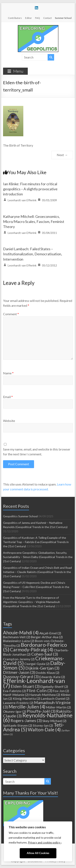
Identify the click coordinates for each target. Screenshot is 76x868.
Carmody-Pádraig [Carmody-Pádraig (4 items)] (32, 650)
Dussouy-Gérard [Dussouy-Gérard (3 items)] (21, 676)
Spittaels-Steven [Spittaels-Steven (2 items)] (18, 725)
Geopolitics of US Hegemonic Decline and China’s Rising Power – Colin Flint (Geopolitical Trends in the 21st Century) (36, 587)
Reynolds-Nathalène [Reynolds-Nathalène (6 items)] (38, 718)
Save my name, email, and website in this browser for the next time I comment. (37, 452)
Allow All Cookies (38, 853)
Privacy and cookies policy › (45, 842)
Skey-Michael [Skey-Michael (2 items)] (54, 721)
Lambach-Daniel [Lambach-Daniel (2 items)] (55, 698)
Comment (11, 314)
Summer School (63, 18)
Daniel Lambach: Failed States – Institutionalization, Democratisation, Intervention (33, 254)
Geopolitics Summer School (20, 516)
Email (8, 397)
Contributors (15, 18)
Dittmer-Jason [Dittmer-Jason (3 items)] (19, 672)
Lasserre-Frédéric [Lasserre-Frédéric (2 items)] (18, 703)
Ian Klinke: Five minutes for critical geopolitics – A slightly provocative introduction (30, 189)
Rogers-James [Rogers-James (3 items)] (26, 720)
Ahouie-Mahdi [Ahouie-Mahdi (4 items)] (21, 633)
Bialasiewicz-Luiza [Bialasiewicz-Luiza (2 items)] (19, 641)
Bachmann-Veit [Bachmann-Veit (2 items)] (17, 637)
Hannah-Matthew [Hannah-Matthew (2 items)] (45, 695)
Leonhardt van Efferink (22, 200)
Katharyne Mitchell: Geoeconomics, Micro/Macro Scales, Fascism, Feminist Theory (34, 222)
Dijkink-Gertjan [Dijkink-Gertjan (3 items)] (42, 668)
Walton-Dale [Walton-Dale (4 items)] (44, 730)
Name (8, 373)
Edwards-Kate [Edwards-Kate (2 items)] (52, 677)
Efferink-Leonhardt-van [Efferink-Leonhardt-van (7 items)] (34, 683)
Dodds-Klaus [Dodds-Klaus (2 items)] (48, 673)
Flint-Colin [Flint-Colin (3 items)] (39, 690)
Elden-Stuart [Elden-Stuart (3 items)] (25, 686)
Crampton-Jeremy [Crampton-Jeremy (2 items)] (19, 659)
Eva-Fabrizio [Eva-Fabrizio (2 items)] (14, 691)
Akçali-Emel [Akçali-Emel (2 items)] (50, 633)
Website (9, 421)
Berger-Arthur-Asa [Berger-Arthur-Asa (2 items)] (47, 637)
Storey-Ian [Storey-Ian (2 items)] (43, 725)
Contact (47, 18)
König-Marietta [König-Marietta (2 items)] (27, 698)
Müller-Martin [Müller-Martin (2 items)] (58, 707)
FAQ (37, 18)
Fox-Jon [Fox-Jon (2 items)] (61, 691)
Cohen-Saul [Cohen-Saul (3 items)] (45, 654)
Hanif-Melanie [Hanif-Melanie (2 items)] (16, 695)
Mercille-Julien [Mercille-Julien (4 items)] (27, 707)
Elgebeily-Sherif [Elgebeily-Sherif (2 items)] (54, 686)
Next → (62, 155)
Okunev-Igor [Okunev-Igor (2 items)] (15, 711)
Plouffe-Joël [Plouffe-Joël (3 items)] (41, 711)
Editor (28, 18)
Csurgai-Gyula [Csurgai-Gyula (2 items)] (37, 664)
